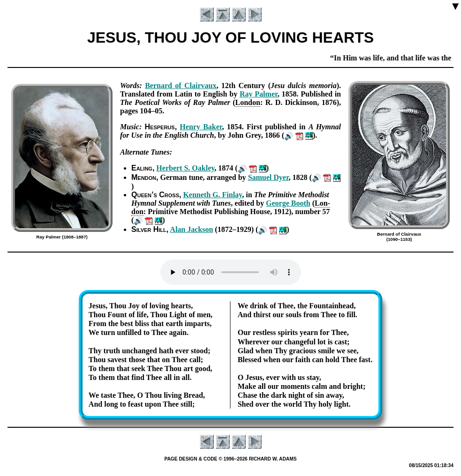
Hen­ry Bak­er (201, 127)
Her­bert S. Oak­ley (185, 168)
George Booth (288, 203)
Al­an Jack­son (191, 229)
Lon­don (248, 102)
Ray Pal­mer (259, 94)
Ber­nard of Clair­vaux (181, 86)
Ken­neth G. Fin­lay (212, 195)
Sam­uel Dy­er (268, 177)
